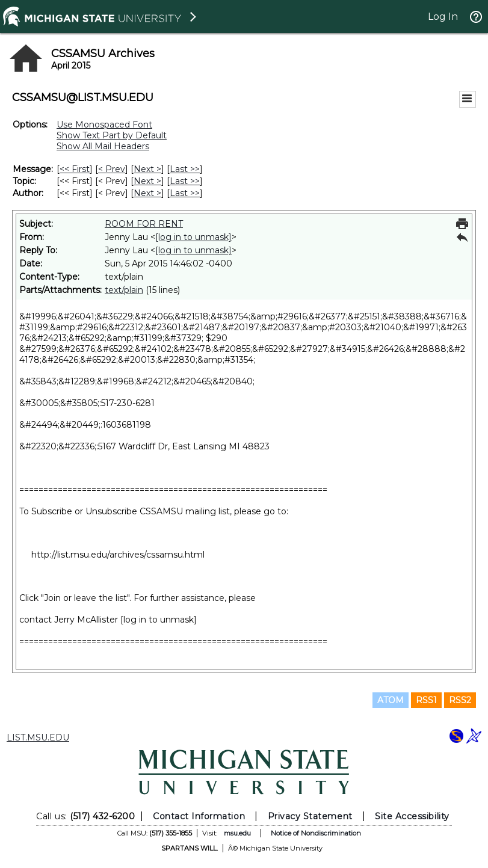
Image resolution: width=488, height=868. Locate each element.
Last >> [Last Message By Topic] (185, 181)
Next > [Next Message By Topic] (147, 181)
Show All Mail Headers (103, 146)
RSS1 (426, 700)
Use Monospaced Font (104, 125)
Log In (443, 17)
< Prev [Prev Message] (112, 169)
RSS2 (460, 700)
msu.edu (237, 833)
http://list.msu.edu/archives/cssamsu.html (118, 555)
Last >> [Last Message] (185, 169)
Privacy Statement (310, 816)
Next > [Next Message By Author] (147, 193)
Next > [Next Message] (147, 169)
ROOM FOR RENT (144, 224)
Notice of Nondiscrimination (316, 833)
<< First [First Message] (75, 169)
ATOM (391, 700)
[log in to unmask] (193, 237)
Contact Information (199, 816)
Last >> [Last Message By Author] (185, 193)
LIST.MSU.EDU (38, 737)
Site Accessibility (412, 816)
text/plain (124, 290)
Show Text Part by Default (112, 135)
